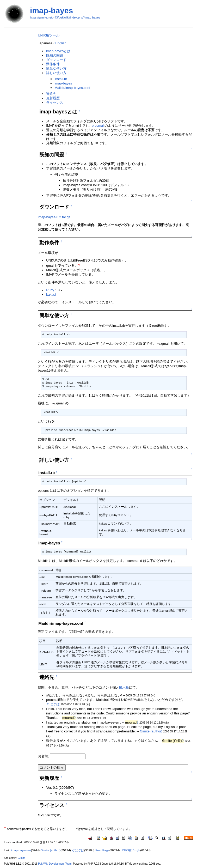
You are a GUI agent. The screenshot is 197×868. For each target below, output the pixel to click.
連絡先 (51, 94)
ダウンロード (56, 60)
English (61, 43)
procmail (98, 126)
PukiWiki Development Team (55, 864)
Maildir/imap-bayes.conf (72, 88)
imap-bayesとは (58, 51)
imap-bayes (51, 11)
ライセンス (55, 103)
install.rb (61, 79)
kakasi (51, 295)
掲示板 (124, 687)
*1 (79, 265)
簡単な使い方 (56, 68)
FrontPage (102, 850)
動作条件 (53, 64)
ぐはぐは (53, 704)
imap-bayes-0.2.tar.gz (54, 217)
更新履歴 (53, 98)
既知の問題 (55, 55)
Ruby (50, 290)
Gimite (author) (151, 731)
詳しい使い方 (56, 73)
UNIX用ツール (49, 35)
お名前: (44, 756)
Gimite (21, 858)
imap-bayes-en (21, 850)
